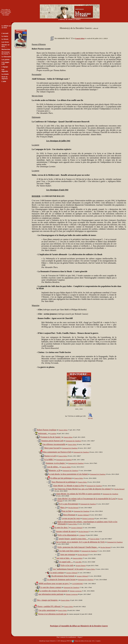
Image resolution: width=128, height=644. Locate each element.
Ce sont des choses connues (51, 587)
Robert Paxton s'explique (47, 430)
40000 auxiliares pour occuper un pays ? (54, 583)
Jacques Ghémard (83, 515)
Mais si (63, 507)
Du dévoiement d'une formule (63, 576)
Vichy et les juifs (67, 565)
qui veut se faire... (64, 558)
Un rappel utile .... (66, 562)
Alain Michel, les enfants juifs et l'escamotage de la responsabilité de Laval (86, 499)
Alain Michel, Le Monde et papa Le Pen (69, 486)
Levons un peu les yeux (71, 518)
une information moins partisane (51, 594)
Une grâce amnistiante (47, 610)
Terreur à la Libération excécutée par (52, 614)
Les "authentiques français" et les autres (68, 569)
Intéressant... (43, 433)
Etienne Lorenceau (88, 519)
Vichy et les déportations (67, 535)
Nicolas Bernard (119, 489)
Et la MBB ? (49, 460)
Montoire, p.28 (54, 470)
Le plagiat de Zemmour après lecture (61, 579)
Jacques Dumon (81, 566)
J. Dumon (82, 535)
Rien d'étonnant (69, 515)
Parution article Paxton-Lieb (52, 441)
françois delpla (66, 467)
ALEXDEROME (78, 584)
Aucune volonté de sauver (66, 531)
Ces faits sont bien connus (69, 551)
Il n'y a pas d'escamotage (68, 504)
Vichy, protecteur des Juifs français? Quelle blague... (78, 547)
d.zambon (53, 434)
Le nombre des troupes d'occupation (53, 591)
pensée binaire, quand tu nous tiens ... (73, 539)
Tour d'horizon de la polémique (64, 482)
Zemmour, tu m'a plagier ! (56, 463)
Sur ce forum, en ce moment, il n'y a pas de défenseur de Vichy (80, 542)
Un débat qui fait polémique (61, 478)
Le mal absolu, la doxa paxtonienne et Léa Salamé (68, 474)
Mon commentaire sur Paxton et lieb (57, 452)
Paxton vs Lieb (50, 456)
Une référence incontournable (54, 444)
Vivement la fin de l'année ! (51, 437)
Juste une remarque (68, 554)
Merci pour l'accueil (52, 448)
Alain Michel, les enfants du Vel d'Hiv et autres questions (78, 494)
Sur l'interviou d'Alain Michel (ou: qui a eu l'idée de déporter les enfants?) (83, 489)
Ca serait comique (57, 573)
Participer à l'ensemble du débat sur (79, 626)
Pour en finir (67, 511)
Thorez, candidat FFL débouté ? (49, 606)
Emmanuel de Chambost (73, 441)
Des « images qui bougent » (48, 600)
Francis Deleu (80, 38)
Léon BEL (78, 562)
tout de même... (53, 467)
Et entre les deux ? (62, 527)
